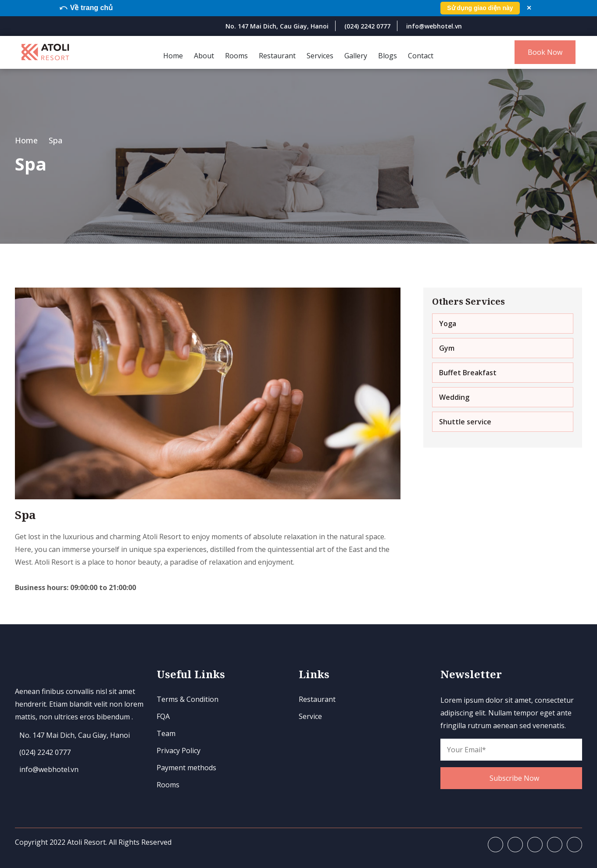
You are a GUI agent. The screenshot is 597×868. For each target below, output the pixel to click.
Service (310, 716)
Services (320, 55)
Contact (421, 55)
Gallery (356, 55)
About (204, 55)
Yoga (448, 323)
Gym (447, 348)
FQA (163, 716)
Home (173, 55)
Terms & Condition (188, 699)
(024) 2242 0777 (367, 26)
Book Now (545, 52)
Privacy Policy (179, 751)
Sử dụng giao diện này (479, 8)
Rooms (236, 55)
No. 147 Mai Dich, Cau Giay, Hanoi (277, 26)
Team (166, 733)
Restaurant (277, 55)
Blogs (388, 55)
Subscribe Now (514, 778)
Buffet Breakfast (468, 372)
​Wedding (454, 397)
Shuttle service (465, 421)
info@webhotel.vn (434, 26)
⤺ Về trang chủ (87, 8)
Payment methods (186, 768)
